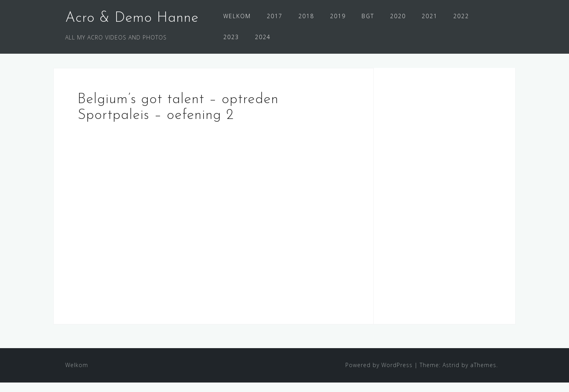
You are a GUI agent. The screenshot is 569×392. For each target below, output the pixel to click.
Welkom (77, 374)
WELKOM (237, 16)
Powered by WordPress (379, 374)
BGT (368, 16)
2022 (461, 16)
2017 (275, 16)
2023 (231, 37)
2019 (338, 16)
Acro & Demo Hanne (132, 18)
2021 (430, 16)
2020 (398, 16)
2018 (306, 16)
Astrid (451, 374)
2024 (263, 37)
